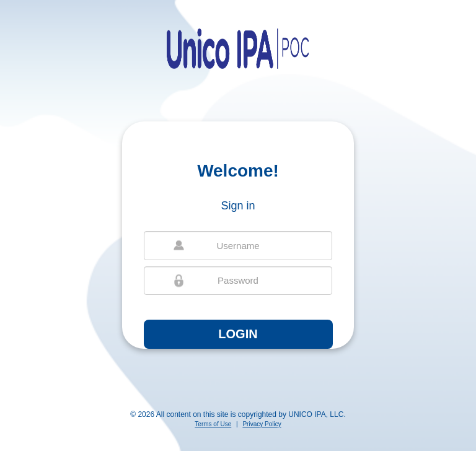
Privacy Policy (262, 424)
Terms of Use (213, 424)
